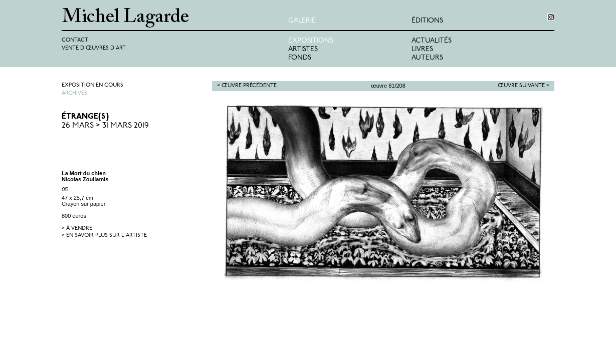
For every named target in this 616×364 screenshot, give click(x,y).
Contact (75, 40)
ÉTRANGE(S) (85, 117)
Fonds (300, 58)
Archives (74, 93)
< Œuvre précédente (247, 86)
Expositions (311, 41)
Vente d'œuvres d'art (94, 48)
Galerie (302, 21)
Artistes (303, 49)
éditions (427, 21)
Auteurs (427, 58)
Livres (422, 49)
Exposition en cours (92, 85)
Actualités (432, 41)
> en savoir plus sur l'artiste (104, 236)
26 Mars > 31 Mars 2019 (105, 126)
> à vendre (77, 229)
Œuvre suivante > (524, 86)
